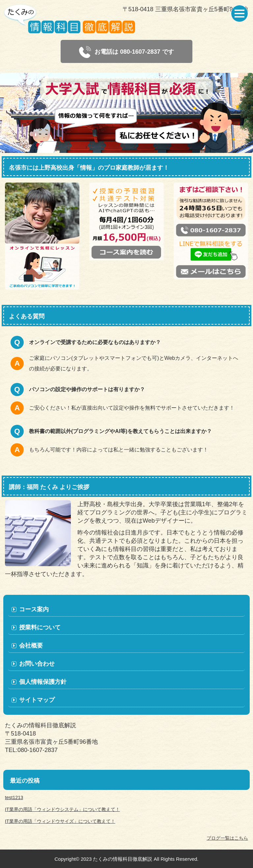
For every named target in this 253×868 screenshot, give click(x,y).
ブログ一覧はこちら (227, 838)
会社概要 (31, 646)
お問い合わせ (37, 664)
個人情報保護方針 (43, 682)
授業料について (40, 627)
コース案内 (34, 609)
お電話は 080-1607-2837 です (126, 52)
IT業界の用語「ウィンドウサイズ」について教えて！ (60, 821)
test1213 (14, 797)
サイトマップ (37, 700)
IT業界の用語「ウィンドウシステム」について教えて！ (62, 809)
